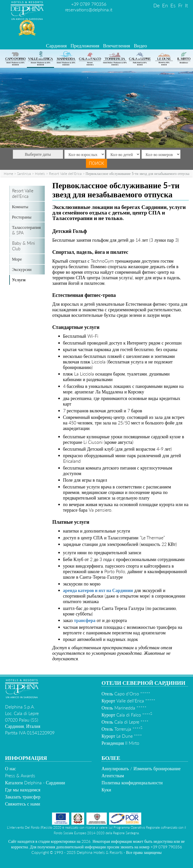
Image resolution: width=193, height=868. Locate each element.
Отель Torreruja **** (122, 729)
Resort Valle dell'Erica (65, 174)
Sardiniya (24, 174)
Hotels (40, 174)
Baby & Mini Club (23, 246)
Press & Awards (20, 776)
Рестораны (22, 217)
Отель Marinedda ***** (124, 708)
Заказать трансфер (23, 797)
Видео (140, 45)
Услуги (19, 280)
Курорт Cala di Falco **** (127, 715)
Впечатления (116, 45)
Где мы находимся (23, 790)
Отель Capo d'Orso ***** (126, 694)
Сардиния (56, 45)
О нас (11, 768)
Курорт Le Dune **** (122, 736)
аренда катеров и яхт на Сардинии (98, 590)
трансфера (85, 620)
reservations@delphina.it (89, 10)
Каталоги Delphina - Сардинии (35, 783)
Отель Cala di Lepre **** (125, 722)
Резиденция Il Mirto (120, 743)
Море (17, 259)
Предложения (85, 45)
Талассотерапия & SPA (27, 230)
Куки (106, 790)
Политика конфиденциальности (132, 783)
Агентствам (113, 776)
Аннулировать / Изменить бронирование (141, 768)
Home (8, 174)
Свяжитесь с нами (23, 804)
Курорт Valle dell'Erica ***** (128, 701)
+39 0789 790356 (89, 4)
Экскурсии (22, 269)
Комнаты (20, 207)
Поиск (97, 163)
